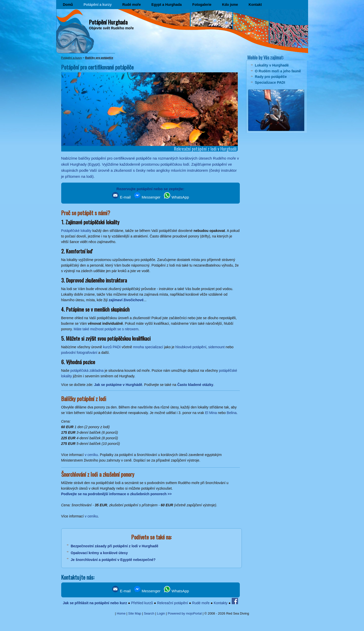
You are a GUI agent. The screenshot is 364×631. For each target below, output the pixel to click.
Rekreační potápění (173, 603)
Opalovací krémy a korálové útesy (99, 553)
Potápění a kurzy (98, 5)
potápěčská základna (87, 371)
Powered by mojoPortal (185, 613)
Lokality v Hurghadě (272, 65)
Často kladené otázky (195, 385)
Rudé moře (131, 5)
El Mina (211, 413)
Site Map (135, 613)
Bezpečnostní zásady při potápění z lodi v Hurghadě (115, 546)
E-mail (121, 197)
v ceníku (91, 455)
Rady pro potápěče (271, 77)
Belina (232, 413)
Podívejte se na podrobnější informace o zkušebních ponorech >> (116, 494)
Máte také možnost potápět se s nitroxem (106, 329)
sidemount (216, 347)
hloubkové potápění (191, 347)
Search (149, 613)
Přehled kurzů (142, 603)
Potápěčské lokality (76, 231)
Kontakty (221, 603)
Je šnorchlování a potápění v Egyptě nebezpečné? (113, 560)
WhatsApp (176, 197)
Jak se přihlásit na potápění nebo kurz (95, 603)
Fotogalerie (202, 5)
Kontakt (255, 5)
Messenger (147, 197)
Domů (68, 5)
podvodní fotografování (79, 353)
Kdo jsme (230, 5)
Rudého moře (224, 158)
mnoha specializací (148, 347)
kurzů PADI (112, 347)
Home (121, 613)
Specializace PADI (270, 82)
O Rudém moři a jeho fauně (278, 71)
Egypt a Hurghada (167, 5)
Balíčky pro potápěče (99, 58)
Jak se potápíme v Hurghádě (118, 385)
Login (161, 613)
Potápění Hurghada (108, 22)
